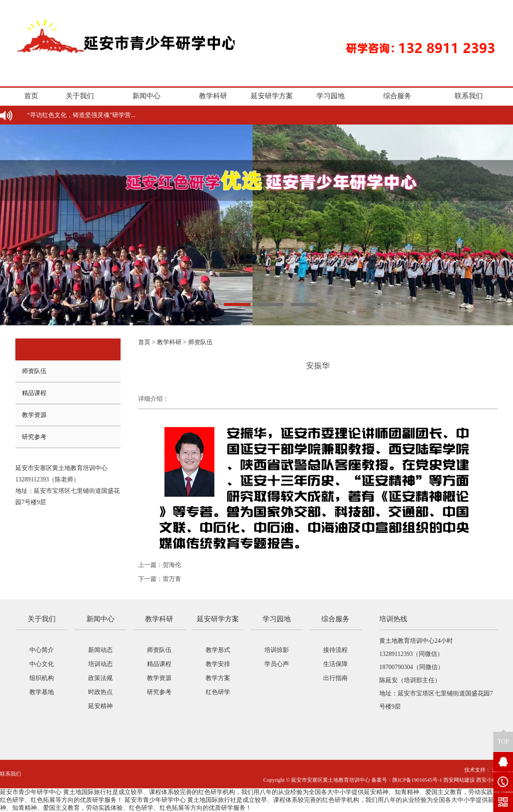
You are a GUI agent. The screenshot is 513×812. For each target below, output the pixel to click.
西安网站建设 (459, 780)
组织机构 (42, 678)
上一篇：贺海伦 (160, 565)
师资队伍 (34, 371)
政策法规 (100, 678)
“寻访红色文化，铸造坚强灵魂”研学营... (81, 115)
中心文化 (42, 664)
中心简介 (42, 650)
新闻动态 (100, 650)
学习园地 (331, 96)
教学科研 (213, 96)
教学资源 (34, 415)
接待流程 (335, 650)
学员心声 (277, 664)
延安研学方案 (272, 96)
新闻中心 (146, 96)
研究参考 (34, 437)
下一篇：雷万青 (160, 579)
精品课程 (34, 393)
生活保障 (335, 664)
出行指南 (335, 678)
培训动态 (100, 664)
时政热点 (100, 692)
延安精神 (100, 706)
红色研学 (218, 692)
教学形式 (218, 650)
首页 (31, 96)
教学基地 (42, 692)
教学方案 (218, 678)
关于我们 (80, 96)
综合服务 (397, 96)
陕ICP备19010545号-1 (417, 780)
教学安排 (218, 664)
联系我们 (469, 96)
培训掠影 (277, 650)
